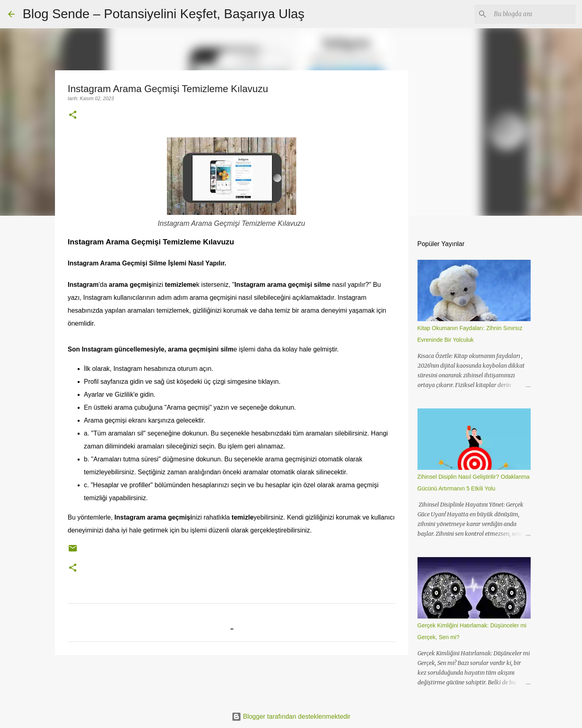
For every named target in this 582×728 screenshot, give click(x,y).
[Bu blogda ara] (533, 14)
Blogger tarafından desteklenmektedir (291, 716)
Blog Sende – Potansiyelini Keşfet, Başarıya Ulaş (163, 14)
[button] (73, 116)
